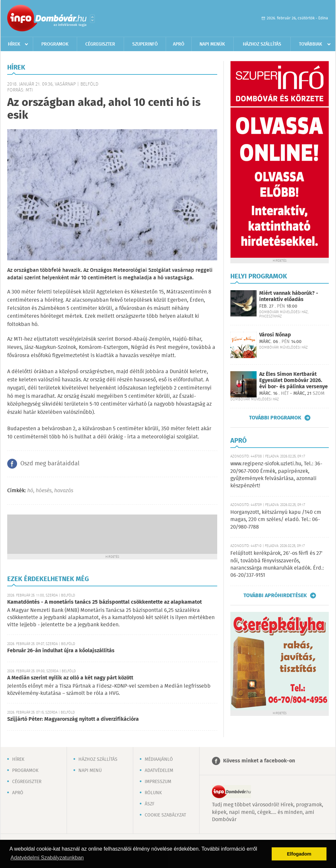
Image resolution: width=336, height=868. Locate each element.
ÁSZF (150, 804)
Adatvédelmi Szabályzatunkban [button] (47, 858)
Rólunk (153, 793)
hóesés (44, 491)
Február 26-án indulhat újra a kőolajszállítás (61, 651)
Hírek (14, 44)
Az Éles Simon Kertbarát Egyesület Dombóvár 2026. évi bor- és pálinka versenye (294, 381)
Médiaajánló (159, 759)
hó (30, 491)
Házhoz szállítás (262, 44)
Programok (55, 44)
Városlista (92, 19)
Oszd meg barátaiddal (50, 464)
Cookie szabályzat (165, 815)
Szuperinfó (145, 44)
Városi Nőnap (275, 335)
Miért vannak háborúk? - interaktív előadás (289, 296)
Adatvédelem (159, 771)
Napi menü (90, 771)
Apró (179, 44)
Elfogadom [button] (299, 854)
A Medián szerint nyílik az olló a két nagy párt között (70, 678)
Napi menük (212, 44)
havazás (64, 491)
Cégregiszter (100, 44)
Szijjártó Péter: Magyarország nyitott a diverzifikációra (73, 719)
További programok (275, 418)
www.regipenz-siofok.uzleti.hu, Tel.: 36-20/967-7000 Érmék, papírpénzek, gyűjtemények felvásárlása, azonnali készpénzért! (276, 475)
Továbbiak (311, 44)
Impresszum (158, 782)
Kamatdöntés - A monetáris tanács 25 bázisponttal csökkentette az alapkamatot (105, 602)
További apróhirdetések (275, 595)
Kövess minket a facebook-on (259, 761)
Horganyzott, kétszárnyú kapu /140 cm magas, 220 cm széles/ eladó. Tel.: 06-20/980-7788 (276, 520)
